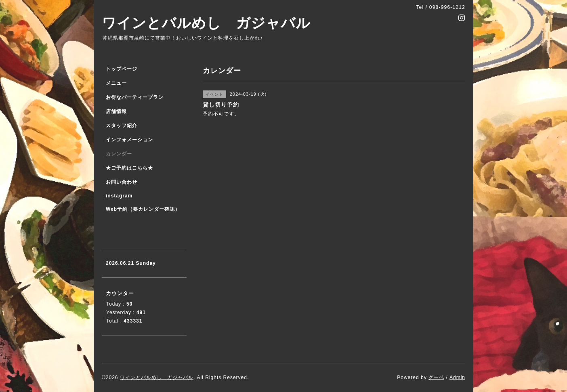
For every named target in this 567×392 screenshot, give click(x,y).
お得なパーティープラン (135, 97)
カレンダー (119, 154)
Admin (457, 377)
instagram (119, 196)
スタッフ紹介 (122, 126)
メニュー (116, 83)
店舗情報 (116, 111)
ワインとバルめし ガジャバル (206, 23)
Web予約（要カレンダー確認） (143, 209)
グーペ (436, 377)
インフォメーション (129, 140)
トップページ (122, 69)
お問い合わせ (122, 182)
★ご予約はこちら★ (129, 168)
